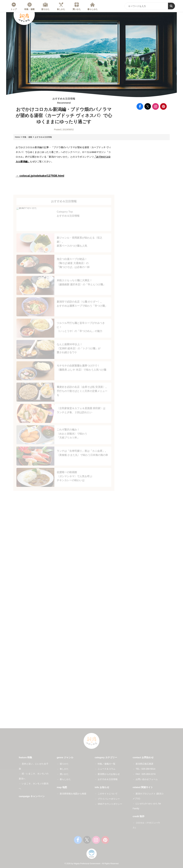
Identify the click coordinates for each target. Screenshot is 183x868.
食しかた (61, 9)
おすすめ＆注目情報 (64, 103)
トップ (14, 9)
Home (17, 139)
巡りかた (45, 9)
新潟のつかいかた (24, 18)
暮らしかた (93, 9)
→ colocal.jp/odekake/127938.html (41, 177)
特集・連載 (29, 9)
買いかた (77, 9)
